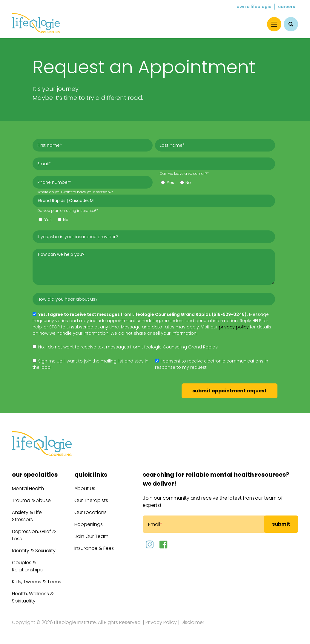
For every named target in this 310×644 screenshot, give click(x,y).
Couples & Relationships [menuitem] (27, 566)
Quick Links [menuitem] (91, 475)
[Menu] (274, 24)
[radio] (168, 183)
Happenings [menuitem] (89, 524)
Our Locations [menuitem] (90, 512)
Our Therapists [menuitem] (91, 500)
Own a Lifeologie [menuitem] (254, 7)
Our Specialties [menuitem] (35, 475)
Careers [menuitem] (287, 7)
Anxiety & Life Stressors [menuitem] (27, 516)
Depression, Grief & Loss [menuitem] (34, 535)
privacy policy (234, 327)
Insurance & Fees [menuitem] (94, 548)
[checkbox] (215, 182)
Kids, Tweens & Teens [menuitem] (37, 582)
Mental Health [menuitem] (28, 488)
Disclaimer (192, 622)
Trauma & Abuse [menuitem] (31, 500)
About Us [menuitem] (85, 488)
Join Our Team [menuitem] (91, 536)
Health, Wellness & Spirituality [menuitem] (33, 597)
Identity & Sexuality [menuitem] (34, 551)
